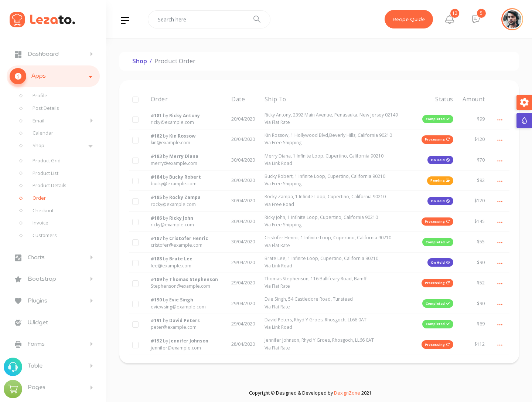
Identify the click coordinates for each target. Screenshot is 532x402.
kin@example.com (170, 143)
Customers (45, 235)
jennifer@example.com (176, 348)
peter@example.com (174, 327)
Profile (40, 95)
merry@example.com (174, 163)
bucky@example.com (174, 184)
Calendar (43, 133)
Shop (38, 145)
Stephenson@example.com (180, 286)
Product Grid (47, 161)
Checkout (43, 210)
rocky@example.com (173, 204)
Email (38, 121)
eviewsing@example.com (178, 307)
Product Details (50, 185)
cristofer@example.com (177, 245)
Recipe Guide (409, 19)
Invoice (40, 223)
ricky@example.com (172, 122)
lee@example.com (171, 266)
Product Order (175, 61)
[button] (450, 19)
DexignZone (347, 393)
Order (39, 198)
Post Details (46, 108)
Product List (45, 173)
